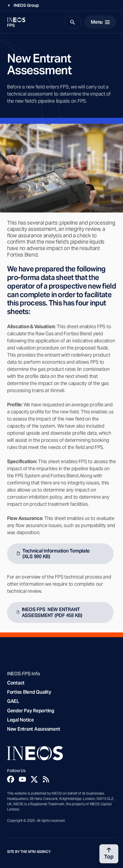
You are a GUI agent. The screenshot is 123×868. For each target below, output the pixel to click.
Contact (16, 683)
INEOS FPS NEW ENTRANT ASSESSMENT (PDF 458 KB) (52, 612)
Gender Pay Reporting (31, 711)
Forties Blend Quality (29, 692)
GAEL (13, 701)
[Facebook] (11, 779)
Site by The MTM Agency (29, 852)
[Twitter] (34, 779)
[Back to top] (109, 854)
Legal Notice (20, 720)
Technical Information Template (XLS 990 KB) (56, 554)
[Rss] (46, 779)
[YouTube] (22, 779)
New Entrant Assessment (33, 729)
